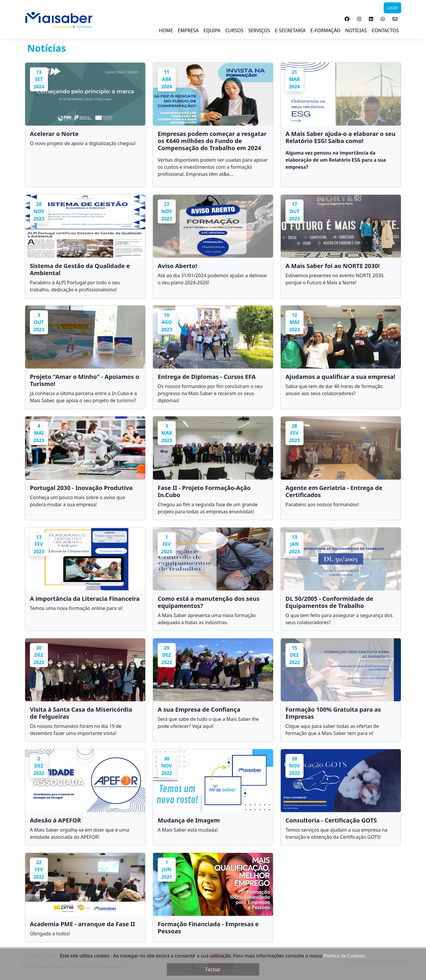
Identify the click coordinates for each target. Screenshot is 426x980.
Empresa (188, 30)
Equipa (212, 30)
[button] (347, 19)
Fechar (213, 969)
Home (166, 30)
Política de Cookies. (345, 956)
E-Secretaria (290, 30)
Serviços (259, 30)
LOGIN (392, 8)
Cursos (234, 30)
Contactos (385, 30)
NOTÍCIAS (356, 30)
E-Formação (325, 30)
